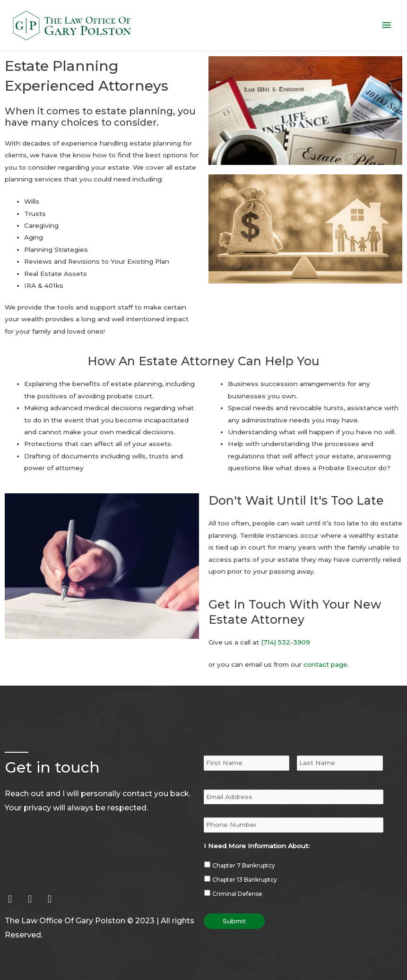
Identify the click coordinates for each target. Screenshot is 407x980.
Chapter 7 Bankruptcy (244, 847)
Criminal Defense (237, 876)
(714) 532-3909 (286, 629)
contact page (325, 651)
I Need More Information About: (257, 828)
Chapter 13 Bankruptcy (245, 862)
